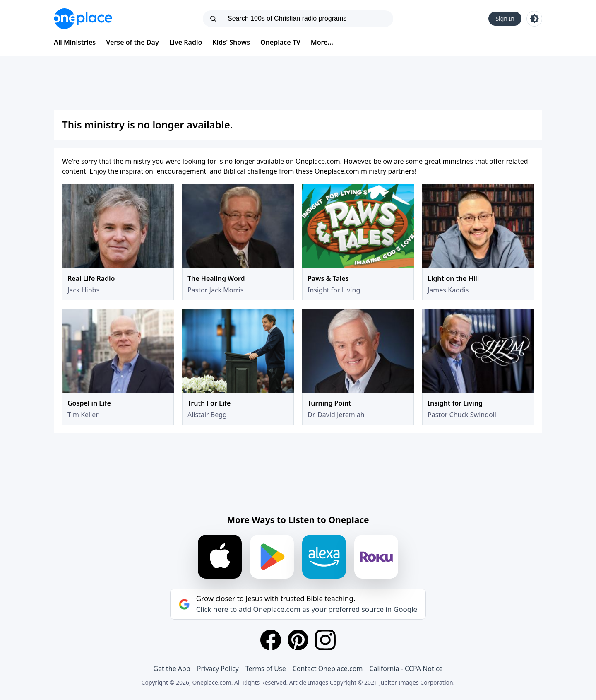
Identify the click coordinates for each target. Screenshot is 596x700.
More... (322, 42)
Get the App (172, 669)
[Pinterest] (298, 640)
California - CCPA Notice (406, 669)
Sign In (505, 18)
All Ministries (75, 42)
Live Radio (186, 42)
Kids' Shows (231, 42)
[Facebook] (271, 640)
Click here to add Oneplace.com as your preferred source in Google (307, 609)
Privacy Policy (218, 669)
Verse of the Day (132, 42)
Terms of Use (266, 669)
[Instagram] (325, 640)
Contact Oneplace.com (328, 669)
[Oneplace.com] (83, 19)
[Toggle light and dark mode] (534, 19)
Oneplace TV (280, 42)
